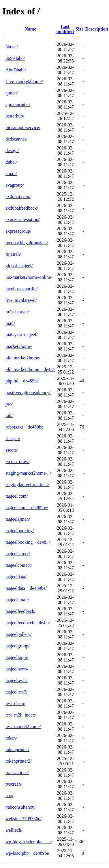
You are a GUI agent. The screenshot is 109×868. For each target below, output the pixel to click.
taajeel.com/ (17, 496)
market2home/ (19, 346)
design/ (12, 150)
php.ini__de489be (22, 381)
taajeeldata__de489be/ (26, 588)
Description (97, 29)
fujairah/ (13, 254)
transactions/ (17, 773)
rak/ (9, 415)
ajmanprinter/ (18, 104)
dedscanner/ (16, 139)
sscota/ (12, 450)
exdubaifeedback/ (22, 208)
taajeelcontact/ (19, 565)
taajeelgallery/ (19, 634)
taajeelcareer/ (18, 554)
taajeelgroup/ (18, 646)
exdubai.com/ (18, 197)
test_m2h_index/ (21, 715)
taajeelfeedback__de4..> (28, 623)
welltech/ (14, 830)
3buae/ (12, 47)
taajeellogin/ (17, 657)
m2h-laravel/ (17, 312)
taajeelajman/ (18, 519)
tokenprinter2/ (19, 761)
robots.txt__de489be (24, 427)
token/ (11, 738)
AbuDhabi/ (16, 70)
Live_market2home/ (24, 81)
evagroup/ (15, 185)
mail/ (10, 323)
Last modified (65, 29)
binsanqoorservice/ (23, 127)
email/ (11, 174)
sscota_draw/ (18, 462)
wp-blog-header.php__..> (29, 842)
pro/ (9, 404)
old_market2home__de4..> (30, 369)
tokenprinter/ (17, 749)
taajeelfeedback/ (20, 611)
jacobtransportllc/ (22, 289)
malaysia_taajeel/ (21, 335)
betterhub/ (15, 116)
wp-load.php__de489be (27, 853)
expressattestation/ (22, 220)
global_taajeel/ (19, 266)
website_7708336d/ (24, 819)
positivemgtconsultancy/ (28, 392)
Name (30, 29)
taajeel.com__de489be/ (27, 508)
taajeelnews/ (17, 669)
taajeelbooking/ (20, 531)
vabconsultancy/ (20, 807)
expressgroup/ (18, 231)
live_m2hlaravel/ (21, 300)
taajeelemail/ (17, 600)
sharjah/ (13, 438)
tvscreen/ (14, 784)
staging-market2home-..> (29, 473)
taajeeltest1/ (16, 680)
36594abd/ (15, 58)
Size (80, 29)
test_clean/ (15, 703)
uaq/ (10, 796)
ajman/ (12, 93)
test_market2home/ (23, 726)
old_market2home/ (23, 358)
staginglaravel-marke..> (27, 485)
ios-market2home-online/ (29, 277)
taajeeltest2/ (16, 692)
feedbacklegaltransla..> (27, 243)
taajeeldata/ (16, 577)
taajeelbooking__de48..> (28, 542)
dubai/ (11, 162)
